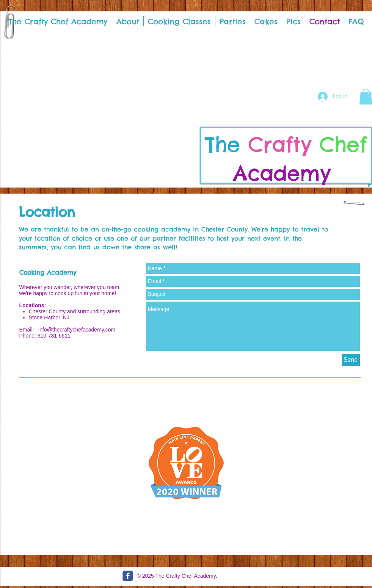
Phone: (28, 336)
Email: (27, 330)
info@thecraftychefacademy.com (77, 330)
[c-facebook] (128, 576)
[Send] (351, 360)
